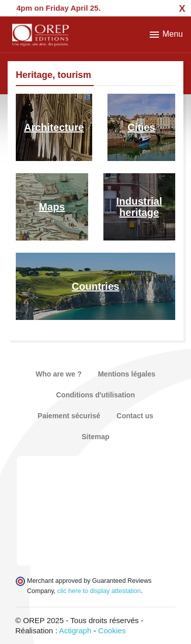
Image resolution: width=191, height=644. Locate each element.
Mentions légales (127, 374)
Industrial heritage (139, 207)
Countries (95, 286)
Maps (52, 207)
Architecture (54, 127)
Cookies (112, 630)
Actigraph (75, 630)
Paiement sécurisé (69, 416)
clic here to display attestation (99, 591)
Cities (141, 127)
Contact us (135, 416)
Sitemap (95, 437)
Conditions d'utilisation (95, 395)
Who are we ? (59, 374)
